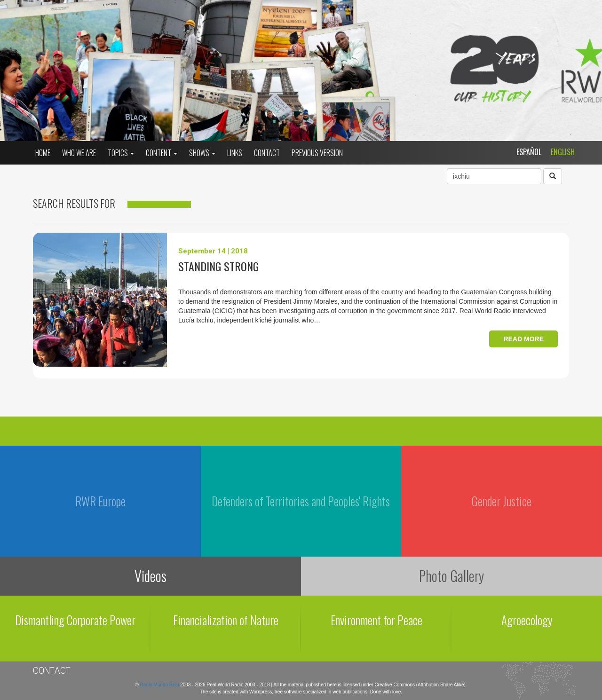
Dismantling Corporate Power (75, 620)
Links (235, 153)
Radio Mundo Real (160, 685)
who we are (79, 153)
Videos (150, 576)
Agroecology (527, 620)
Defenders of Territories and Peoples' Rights (301, 501)
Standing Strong (218, 266)
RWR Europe (100, 501)
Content (162, 153)
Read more (523, 339)
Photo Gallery (451, 576)
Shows (202, 153)
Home (43, 153)
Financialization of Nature (226, 620)
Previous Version (317, 153)
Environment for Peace (376, 620)
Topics (121, 153)
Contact (267, 153)
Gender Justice (502, 501)
